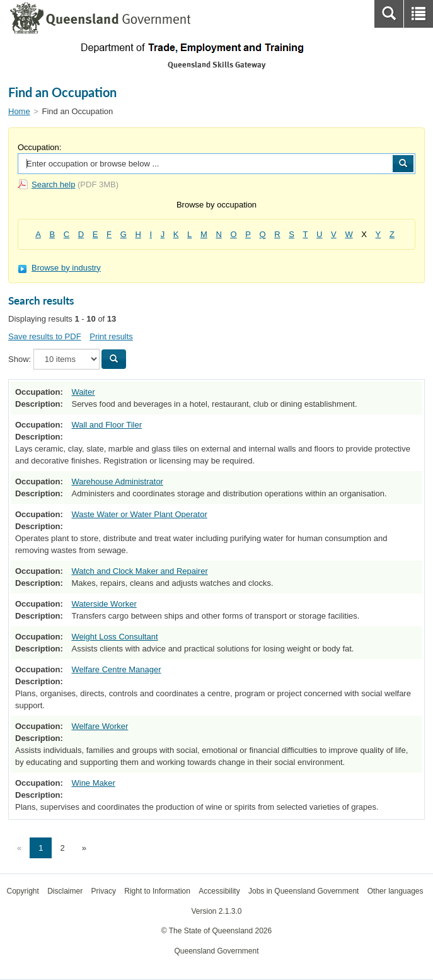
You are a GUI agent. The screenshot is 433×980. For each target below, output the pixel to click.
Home (19, 111)
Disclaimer (65, 891)
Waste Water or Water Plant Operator (139, 514)
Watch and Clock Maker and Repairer (139, 571)
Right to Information (157, 891)
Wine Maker (93, 783)
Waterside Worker (104, 604)
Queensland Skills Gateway (216, 65)
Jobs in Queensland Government (303, 891)
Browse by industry (59, 268)
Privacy (104, 891)
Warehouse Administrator (117, 481)
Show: (20, 359)
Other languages (395, 891)
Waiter (83, 392)
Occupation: (39, 147)
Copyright (22, 891)
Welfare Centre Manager (116, 669)
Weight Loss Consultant (114, 637)
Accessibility (219, 891)
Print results (111, 336)
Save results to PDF (45, 336)
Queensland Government (216, 951)
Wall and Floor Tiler (107, 425)
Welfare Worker (100, 726)
